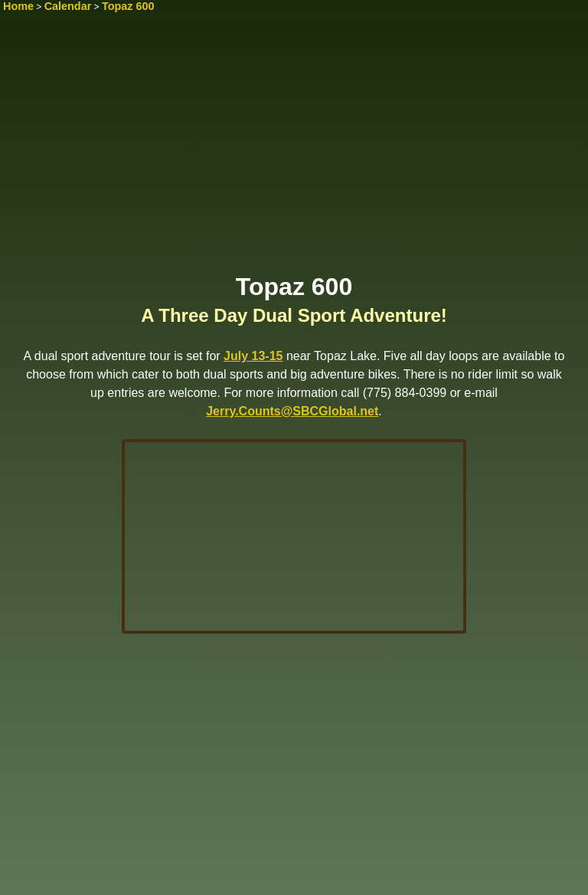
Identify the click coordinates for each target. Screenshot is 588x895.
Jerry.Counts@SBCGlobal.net (292, 411)
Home (18, 6)
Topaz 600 (128, 6)
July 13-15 (253, 356)
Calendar (68, 6)
